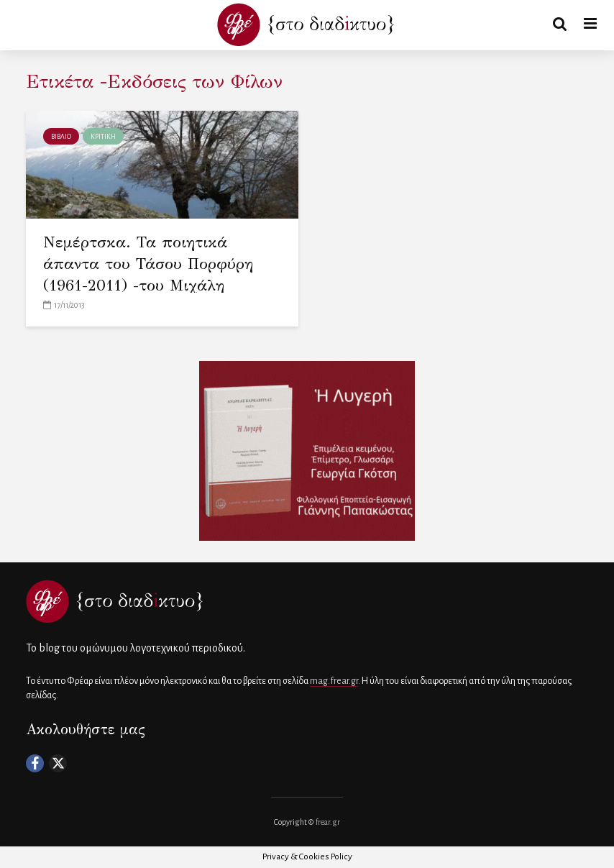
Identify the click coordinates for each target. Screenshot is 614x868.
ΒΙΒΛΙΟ (61, 137)
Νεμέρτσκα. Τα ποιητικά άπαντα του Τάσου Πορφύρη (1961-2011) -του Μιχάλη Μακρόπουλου (148, 274)
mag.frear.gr (334, 681)
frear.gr (328, 822)
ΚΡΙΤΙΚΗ (103, 137)
